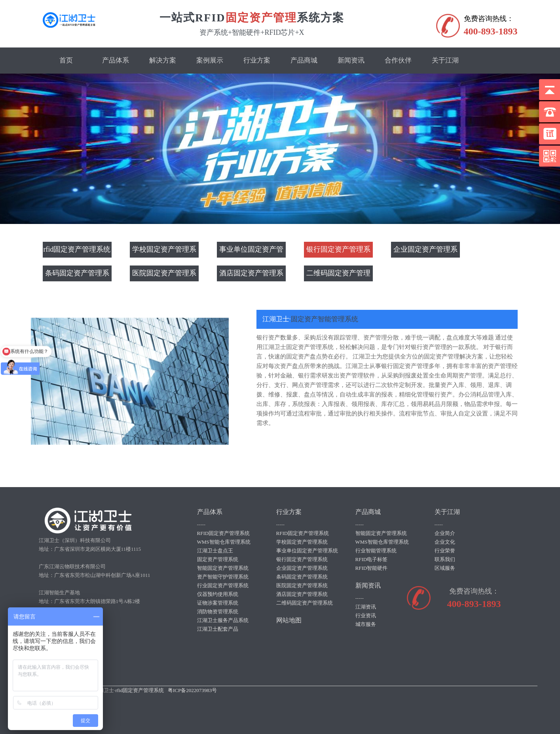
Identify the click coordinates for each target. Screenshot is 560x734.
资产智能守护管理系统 (223, 577)
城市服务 (366, 624)
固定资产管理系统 (218, 559)
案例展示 (210, 60)
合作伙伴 (398, 60)
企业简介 (445, 533)
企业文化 (445, 542)
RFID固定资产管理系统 (224, 533)
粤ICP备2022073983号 (192, 690)
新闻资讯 (351, 60)
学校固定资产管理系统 (164, 252)
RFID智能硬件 (372, 568)
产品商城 (304, 60)
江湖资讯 (366, 607)
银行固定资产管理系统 (338, 252)
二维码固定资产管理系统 (338, 275)
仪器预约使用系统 (218, 594)
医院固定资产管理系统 (164, 275)
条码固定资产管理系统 (77, 275)
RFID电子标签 (372, 559)
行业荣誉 (445, 551)
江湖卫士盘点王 (215, 551)
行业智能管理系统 (376, 551)
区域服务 (445, 568)
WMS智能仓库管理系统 (224, 542)
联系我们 (445, 559)
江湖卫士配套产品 (218, 629)
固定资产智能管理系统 (325, 319)
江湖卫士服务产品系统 (223, 620)
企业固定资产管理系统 (425, 252)
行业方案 (257, 60)
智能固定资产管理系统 (223, 568)
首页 (66, 60)
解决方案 (163, 60)
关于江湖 (445, 60)
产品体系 (116, 60)
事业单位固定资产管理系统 (251, 252)
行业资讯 (366, 615)
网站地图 (289, 620)
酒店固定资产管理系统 (251, 275)
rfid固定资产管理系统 (77, 250)
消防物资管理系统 (218, 612)
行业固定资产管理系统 (223, 585)
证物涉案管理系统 (218, 603)
